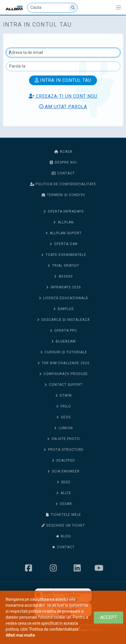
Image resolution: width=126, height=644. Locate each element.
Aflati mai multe (20, 635)
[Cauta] (52, 8)
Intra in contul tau (63, 80)
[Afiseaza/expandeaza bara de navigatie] (118, 8)
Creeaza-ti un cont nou (63, 96)
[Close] (109, 617)
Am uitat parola (63, 107)
